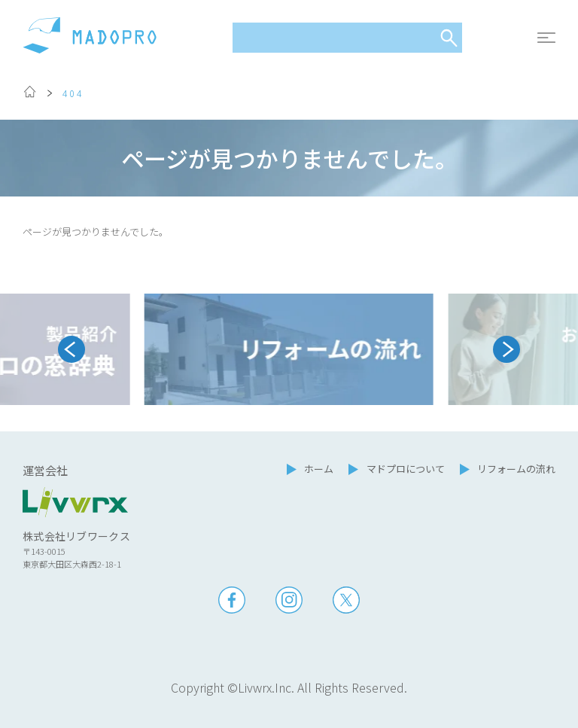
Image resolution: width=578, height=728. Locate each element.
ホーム (319, 469)
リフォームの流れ (516, 469)
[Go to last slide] (71, 349)
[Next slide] (507, 349)
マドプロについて (406, 469)
